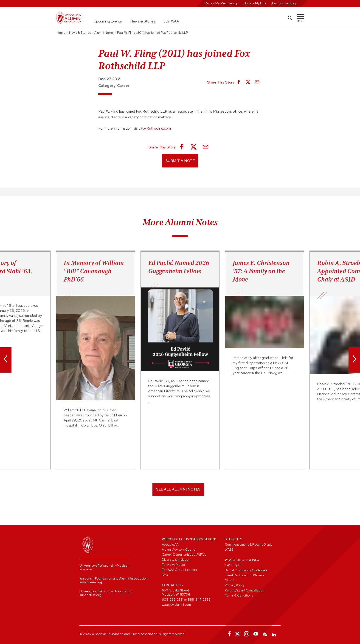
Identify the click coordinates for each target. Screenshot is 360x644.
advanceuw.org (91, 582)
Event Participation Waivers (245, 575)
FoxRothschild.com (156, 128)
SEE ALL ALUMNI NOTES (178, 489)
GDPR (229, 580)
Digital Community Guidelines (246, 570)
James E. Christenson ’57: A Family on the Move (261, 271)
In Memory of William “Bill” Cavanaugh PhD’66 (94, 271)
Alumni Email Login (285, 3)
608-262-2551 (173, 599)
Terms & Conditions (239, 595)
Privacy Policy (235, 585)
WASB (229, 549)
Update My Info (255, 3)
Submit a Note (180, 161)
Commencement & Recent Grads (248, 544)
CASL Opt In (234, 565)
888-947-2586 (199, 599)
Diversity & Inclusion (176, 560)
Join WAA (171, 21)
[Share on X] (248, 82)
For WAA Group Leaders (179, 570)
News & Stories (143, 21)
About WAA (170, 544)
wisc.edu (86, 569)
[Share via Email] (257, 82)
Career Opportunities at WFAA (184, 555)
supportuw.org (90, 595)
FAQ (165, 575)
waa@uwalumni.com (176, 605)
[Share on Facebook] (239, 82)
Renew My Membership (221, 3)
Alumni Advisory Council (179, 549)
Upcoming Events (108, 21)
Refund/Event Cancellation (245, 590)
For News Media (173, 565)
